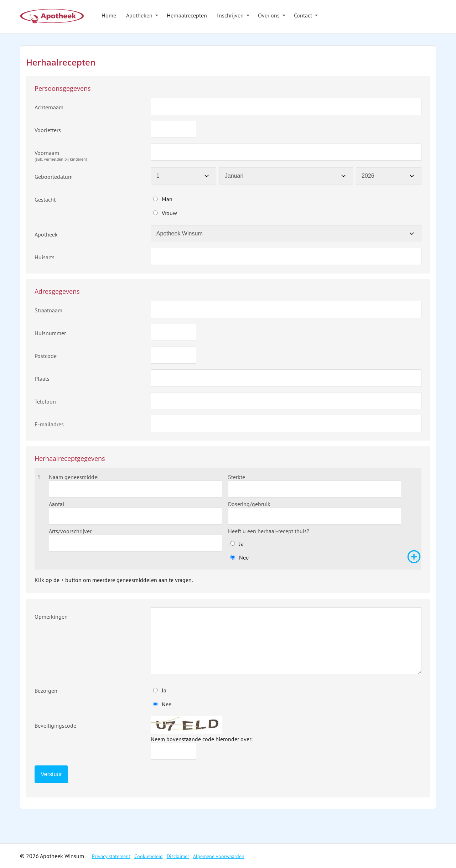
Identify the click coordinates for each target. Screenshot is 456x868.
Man (167, 199)
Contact (303, 15)
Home (109, 15)
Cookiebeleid (149, 856)
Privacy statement (111, 856)
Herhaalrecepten (187, 15)
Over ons (269, 15)
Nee (244, 557)
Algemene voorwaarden (219, 856)
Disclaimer (178, 856)
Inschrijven (230, 15)
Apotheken (139, 15)
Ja (241, 544)
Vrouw (169, 213)
